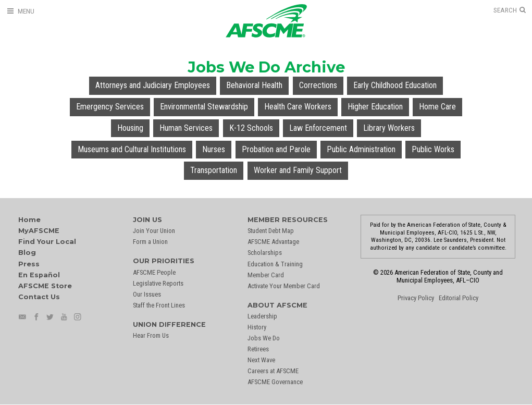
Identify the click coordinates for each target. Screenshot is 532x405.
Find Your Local (47, 242)
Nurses (214, 149)
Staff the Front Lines (159, 305)
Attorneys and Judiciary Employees (153, 85)
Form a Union (150, 242)
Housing (130, 128)
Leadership (262, 316)
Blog (27, 253)
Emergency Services (110, 107)
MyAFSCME (39, 231)
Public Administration (361, 149)
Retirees (258, 349)
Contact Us (39, 297)
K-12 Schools (251, 128)
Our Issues (147, 294)
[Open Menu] (20, 11)
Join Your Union (154, 231)
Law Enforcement (318, 128)
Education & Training (275, 264)
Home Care (437, 107)
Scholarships (265, 253)
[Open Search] (510, 10)
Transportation (214, 170)
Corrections (318, 85)
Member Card (266, 275)
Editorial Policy (459, 298)
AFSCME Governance (275, 382)
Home (29, 220)
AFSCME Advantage (273, 242)
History (257, 327)
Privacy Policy (416, 298)
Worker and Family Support (298, 170)
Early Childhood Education (395, 85)
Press (29, 264)
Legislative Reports (158, 283)
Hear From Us (151, 335)
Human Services (186, 128)
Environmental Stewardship (204, 107)
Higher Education (375, 107)
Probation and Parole (276, 149)
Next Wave (261, 360)
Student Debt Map (271, 231)
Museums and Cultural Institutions (132, 149)
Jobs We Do (264, 338)
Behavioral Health (254, 85)
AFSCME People (154, 272)
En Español (39, 275)
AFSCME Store (45, 286)
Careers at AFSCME (273, 371)
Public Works (433, 149)
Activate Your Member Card (284, 286)
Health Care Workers (298, 107)
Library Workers (389, 128)
